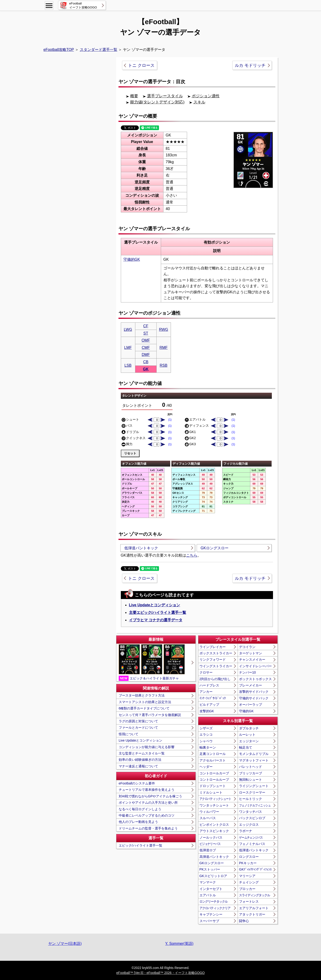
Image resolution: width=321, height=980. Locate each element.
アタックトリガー (252, 914)
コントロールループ (214, 780)
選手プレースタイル (165, 96)
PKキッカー (248, 863)
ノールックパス (211, 837)
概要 (134, 96)
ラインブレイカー (213, 647)
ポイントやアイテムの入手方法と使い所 (148, 803)
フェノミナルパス (252, 844)
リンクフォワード (213, 660)
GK (146, 369)
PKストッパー (210, 869)
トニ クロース (141, 65)
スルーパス (208, 818)
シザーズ (206, 728)
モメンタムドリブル (254, 754)
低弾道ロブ (208, 850)
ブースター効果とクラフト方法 (142, 695)
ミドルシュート (211, 792)
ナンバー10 (247, 672)
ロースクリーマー (252, 792)
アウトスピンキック (214, 831)
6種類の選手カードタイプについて (144, 708)
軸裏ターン (208, 747)
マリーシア (247, 876)
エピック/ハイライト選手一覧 (140, 845)
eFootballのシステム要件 (137, 783)
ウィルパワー (209, 812)
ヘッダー (206, 767)
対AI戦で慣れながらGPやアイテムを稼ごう (150, 796)
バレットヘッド (251, 767)
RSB (164, 365)
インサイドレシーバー (255, 666)
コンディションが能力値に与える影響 (147, 747)
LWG (128, 330)
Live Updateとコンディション (155, 605)
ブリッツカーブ (251, 773)
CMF (146, 348)
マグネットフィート (254, 760)
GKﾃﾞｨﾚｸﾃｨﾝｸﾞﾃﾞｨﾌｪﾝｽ (255, 869)
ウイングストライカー (216, 666)
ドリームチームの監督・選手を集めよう (148, 828)
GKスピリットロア (213, 876)
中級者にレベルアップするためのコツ (147, 815)
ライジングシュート (254, 786)
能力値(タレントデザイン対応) (157, 102)
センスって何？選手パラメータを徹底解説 (150, 715)
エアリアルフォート (254, 908)
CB (146, 362)
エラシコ (206, 735)
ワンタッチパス (251, 812)
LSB (128, 365)
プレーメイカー (251, 685)
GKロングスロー (215, 548)
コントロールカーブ (214, 773)
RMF (164, 348)
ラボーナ (246, 831)
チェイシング (249, 882)
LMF (128, 348)
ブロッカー (247, 889)
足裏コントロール (213, 754)
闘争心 (244, 921)
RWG (164, 330)
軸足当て (246, 747)
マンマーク (208, 882)
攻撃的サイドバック (254, 692)
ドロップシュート (213, 786)
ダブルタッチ (249, 728)
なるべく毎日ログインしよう (140, 809)
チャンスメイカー (252, 660)
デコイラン (247, 647)
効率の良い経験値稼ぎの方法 (140, 760)
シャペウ (206, 741)
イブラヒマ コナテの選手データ (156, 620)
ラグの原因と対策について (138, 721)
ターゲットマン (251, 653)
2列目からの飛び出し (215, 679)
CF (146, 326)
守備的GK (132, 259)
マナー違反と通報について (138, 766)
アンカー (206, 692)
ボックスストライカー (216, 653)
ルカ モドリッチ (250, 65)
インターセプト (211, 889)
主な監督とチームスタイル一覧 (142, 753)
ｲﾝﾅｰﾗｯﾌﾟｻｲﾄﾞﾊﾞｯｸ (213, 698)
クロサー (206, 672)
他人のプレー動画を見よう (138, 822)
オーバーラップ (251, 705)
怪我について (129, 734)
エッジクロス (249, 825)
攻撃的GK (207, 711)
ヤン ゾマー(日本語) (65, 944)
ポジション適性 (206, 96)
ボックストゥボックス (255, 679)
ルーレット (247, 735)
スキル (199, 102)
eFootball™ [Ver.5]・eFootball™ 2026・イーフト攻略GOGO (160, 973)
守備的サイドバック (254, 698)
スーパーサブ (209, 921)
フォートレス (249, 901)
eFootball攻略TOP (59, 50)
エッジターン (249, 741)
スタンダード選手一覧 (99, 50)
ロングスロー (249, 857)
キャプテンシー (211, 914)
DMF (146, 355)
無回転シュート (251, 780)
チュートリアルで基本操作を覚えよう (147, 790)
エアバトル (208, 895)
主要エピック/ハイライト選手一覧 (158, 612)
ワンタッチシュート (214, 805)
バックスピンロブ (252, 818)
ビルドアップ (209, 705)
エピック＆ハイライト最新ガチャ (152, 663)
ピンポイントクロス (214, 825)
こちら (192, 555)
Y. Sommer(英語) (179, 944)
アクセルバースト (213, 760)
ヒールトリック (251, 799)
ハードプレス (209, 685)
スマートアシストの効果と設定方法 (145, 702)
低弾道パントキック (141, 548)
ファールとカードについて (138, 727)
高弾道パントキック (214, 857)
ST (146, 333)
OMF (146, 340)
